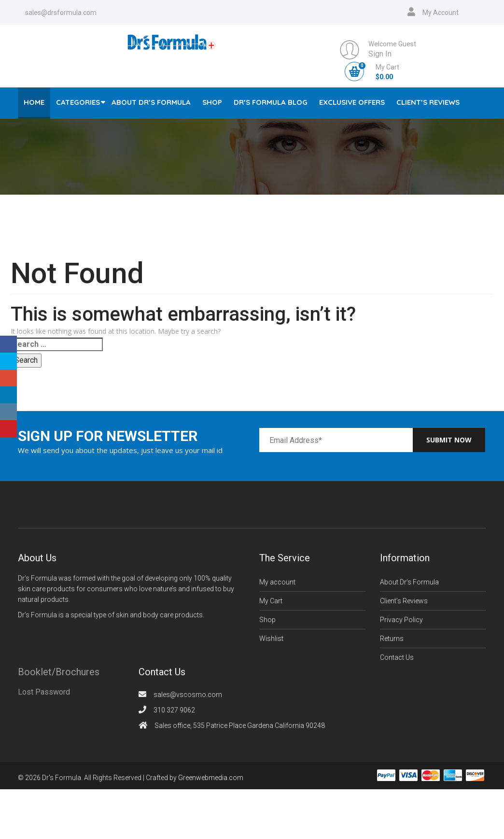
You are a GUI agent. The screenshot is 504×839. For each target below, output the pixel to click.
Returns (392, 639)
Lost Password (44, 692)
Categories (78, 102)
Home (34, 102)
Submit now (449, 440)
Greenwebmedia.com (211, 778)
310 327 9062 (174, 710)
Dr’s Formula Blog (271, 102)
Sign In (380, 54)
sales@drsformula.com (61, 13)
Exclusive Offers (352, 102)
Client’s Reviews (428, 102)
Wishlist (271, 639)
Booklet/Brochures (59, 672)
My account (277, 582)
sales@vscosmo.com (188, 695)
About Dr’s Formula (151, 102)
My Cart (271, 601)
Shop (212, 102)
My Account (441, 13)
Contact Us (397, 657)
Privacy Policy (401, 620)
